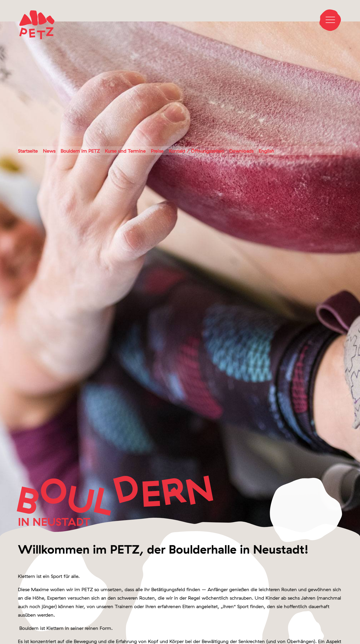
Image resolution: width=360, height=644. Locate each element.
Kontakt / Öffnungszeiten (196, 151)
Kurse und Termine (125, 151)
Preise (157, 151)
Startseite (28, 151)
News (49, 151)
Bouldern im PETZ (80, 151)
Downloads (241, 151)
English (266, 151)
